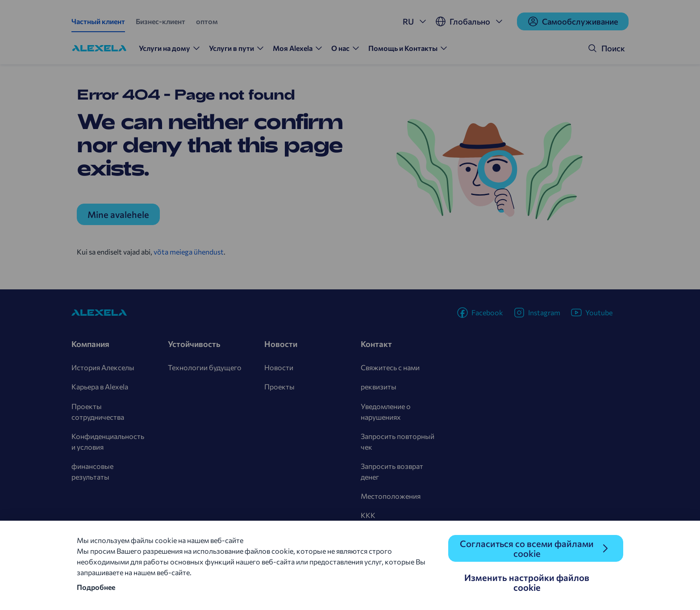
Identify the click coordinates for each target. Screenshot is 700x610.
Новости (279, 367)
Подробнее (96, 587)
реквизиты (379, 386)
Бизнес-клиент (160, 21)
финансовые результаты (92, 471)
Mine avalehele (118, 214)
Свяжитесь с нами (390, 367)
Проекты (279, 386)
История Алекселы (103, 367)
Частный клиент (98, 21)
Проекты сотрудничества (98, 412)
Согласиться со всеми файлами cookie (527, 548)
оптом (207, 21)
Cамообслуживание (573, 21)
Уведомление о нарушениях (386, 412)
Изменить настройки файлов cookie (527, 582)
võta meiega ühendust (189, 252)
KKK (368, 515)
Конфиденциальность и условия (108, 441)
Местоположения (391, 496)
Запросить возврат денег (392, 471)
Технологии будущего (205, 367)
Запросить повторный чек (398, 441)
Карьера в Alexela (100, 386)
